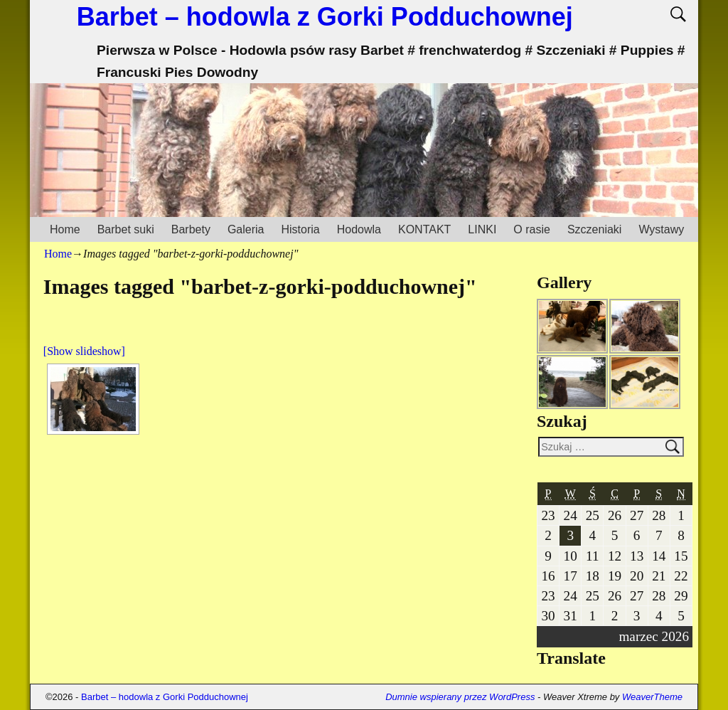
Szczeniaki (594, 229)
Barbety (191, 229)
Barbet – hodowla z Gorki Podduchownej (325, 17)
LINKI (482, 229)
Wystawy (661, 229)
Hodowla (359, 229)
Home (65, 229)
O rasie (532, 229)
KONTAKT (424, 229)
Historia (300, 229)
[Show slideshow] (84, 351)
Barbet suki (126, 229)
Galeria (246, 229)
